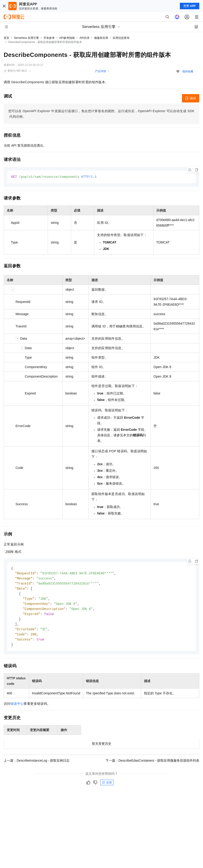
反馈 (107, 786)
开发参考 (49, 38)
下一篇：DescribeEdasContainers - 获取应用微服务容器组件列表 (152, 764)
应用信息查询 (121, 38)
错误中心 (17, 708)
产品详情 (100, 71)
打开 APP (190, 6)
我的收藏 (188, 71)
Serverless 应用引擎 (26, 38)
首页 (6, 38)
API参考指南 (67, 38)
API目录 (84, 38)
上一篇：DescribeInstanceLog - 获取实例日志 (37, 764)
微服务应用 (101, 38)
